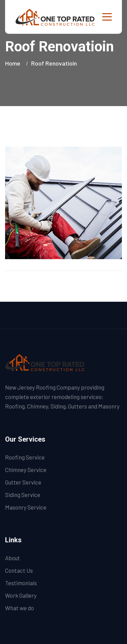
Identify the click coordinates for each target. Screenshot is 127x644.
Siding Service (23, 495)
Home (14, 63)
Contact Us (19, 570)
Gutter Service (23, 482)
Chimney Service (26, 470)
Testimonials (21, 583)
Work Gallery (21, 595)
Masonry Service (26, 507)
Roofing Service (25, 457)
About (13, 558)
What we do (19, 608)
